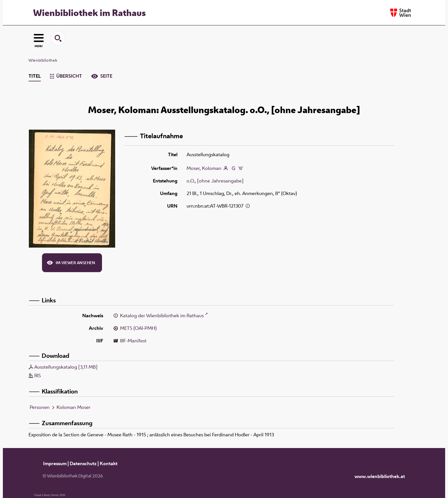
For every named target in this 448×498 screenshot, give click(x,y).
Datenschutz (83, 463)
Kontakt (109, 463)
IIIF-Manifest (133, 341)
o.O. (191, 181)
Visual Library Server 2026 (50, 495)
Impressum (55, 463)
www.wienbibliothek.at (380, 476)
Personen (40, 407)
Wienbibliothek (43, 60)
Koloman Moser (74, 407)
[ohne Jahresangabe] (220, 181)
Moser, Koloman (204, 168)
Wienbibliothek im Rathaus (89, 13)
